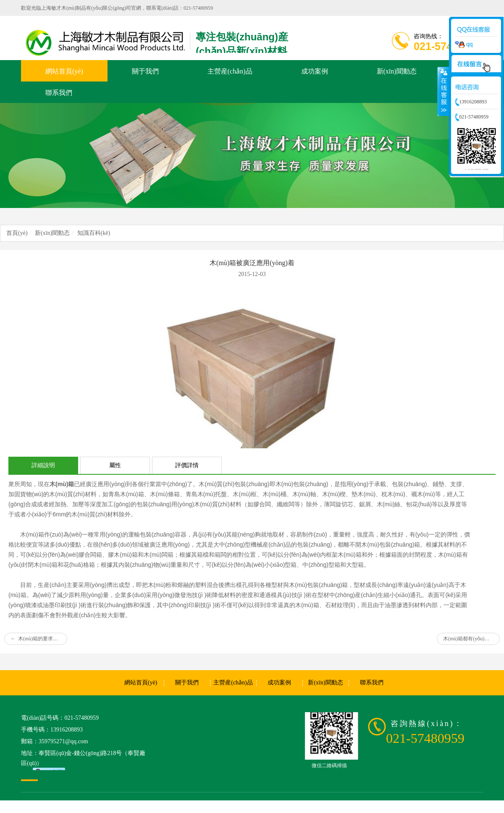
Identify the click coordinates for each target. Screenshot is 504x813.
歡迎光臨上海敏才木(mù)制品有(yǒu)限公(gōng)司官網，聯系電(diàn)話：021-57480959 (117, 8)
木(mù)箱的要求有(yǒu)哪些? (39, 639)
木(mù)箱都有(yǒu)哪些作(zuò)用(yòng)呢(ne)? (471, 639)
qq (464, 44)
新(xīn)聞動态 (52, 233)
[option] (252, 155)
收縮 (443, 91)
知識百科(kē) (94, 233)
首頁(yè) (17, 233)
